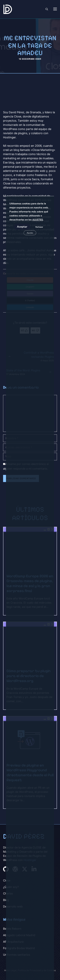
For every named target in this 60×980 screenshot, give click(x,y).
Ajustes (30, 233)
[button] (47, 9)
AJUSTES (38, 220)
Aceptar (22, 227)
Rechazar (39, 227)
